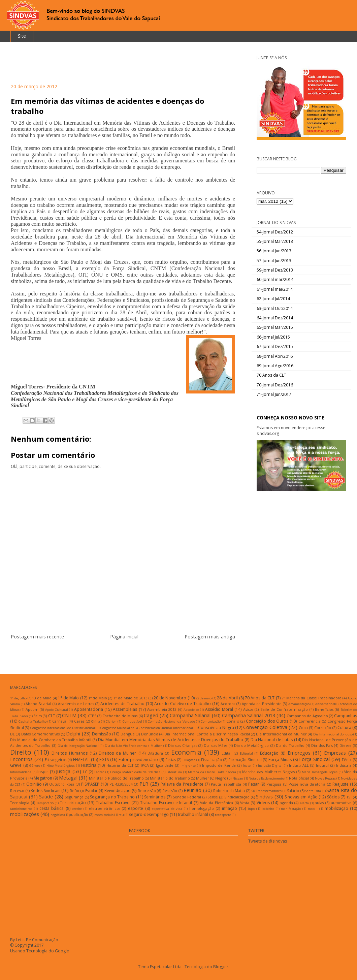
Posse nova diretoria (307, 784)
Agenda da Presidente (262, 704)
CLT (52, 716)
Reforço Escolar (84, 791)
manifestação (291, 809)
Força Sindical (314, 759)
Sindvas (264, 797)
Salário (293, 791)
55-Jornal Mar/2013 (275, 241)
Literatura (174, 772)
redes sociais (104, 815)
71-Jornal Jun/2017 (274, 394)
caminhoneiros (21, 809)
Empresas (335, 753)
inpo (251, 809)
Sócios (333, 797)
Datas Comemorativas (40, 734)
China (96, 721)
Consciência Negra (216, 728)
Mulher (203, 778)
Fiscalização (212, 760)
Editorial (246, 753)
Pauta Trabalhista (226, 784)
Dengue (128, 734)
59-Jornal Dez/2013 (275, 270)
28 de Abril (227, 698)
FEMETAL (81, 760)
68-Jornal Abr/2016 (275, 356)
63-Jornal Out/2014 (275, 308)
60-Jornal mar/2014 (275, 279)
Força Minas (280, 760)
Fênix (347, 760)
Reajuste (340, 784)
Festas (171, 760)
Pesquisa (274, 784)
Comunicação (211, 721)
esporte (136, 808)
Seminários (155, 797)
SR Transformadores (267, 791)
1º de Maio (98, 698)
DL (12, 734)
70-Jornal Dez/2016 (275, 385)
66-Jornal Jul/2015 (273, 337)
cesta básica (52, 808)
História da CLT (120, 765)
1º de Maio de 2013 (131, 698)
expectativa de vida (167, 809)
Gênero (35, 766)
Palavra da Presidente (182, 784)
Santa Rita (313, 791)
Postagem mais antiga (210, 637)
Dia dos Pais (322, 745)
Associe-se (191, 710)
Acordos (228, 704)
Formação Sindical (245, 760)
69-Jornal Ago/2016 (275, 366)
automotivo (341, 803)
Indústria (344, 765)
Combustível (132, 721)
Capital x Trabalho (32, 721)
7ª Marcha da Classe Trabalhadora (312, 698)
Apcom (32, 709)
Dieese (346, 745)
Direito (21, 752)
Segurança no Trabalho (112, 797)
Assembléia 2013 (162, 709)
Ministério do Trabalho (170, 778)
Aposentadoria (89, 709)
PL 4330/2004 (121, 784)
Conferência (310, 721)
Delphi (73, 734)
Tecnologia (20, 803)
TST (349, 797)
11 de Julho (18, 698)
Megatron (43, 778)
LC (85, 772)
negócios (57, 815)
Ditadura (155, 753)
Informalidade (21, 772)
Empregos (299, 753)
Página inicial (124, 637)
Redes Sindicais (45, 791)
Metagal (68, 778)
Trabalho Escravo (113, 803)
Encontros (21, 759)
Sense (213, 797)
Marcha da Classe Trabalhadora (212, 772)
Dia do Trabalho (290, 745)
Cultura (344, 728)
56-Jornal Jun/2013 (274, 251)
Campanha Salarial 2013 (248, 715)
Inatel (247, 766)
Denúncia (150, 734)
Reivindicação (118, 791)
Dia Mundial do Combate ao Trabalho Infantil (51, 740)
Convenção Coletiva (265, 727)
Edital (226, 753)
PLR (144, 784)
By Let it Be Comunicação (34, 940)
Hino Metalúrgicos (61, 766)
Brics (38, 716)
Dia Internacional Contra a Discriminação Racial (207, 734)
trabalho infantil (193, 814)
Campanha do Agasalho (307, 716)
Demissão (102, 734)
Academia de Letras (76, 704)
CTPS (92, 716)
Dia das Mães (215, 745)
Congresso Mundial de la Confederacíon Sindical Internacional (147, 728)
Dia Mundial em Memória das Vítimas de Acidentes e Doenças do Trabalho (171, 740)
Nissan (238, 778)
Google (62, 951)
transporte (223, 815)
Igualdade (165, 765)
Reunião (192, 790)
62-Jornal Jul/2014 (273, 299)
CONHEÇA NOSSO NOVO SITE (290, 418)
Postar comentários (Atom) (131, 657)
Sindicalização (237, 797)
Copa (303, 728)
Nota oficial (299, 778)
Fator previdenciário (138, 760)
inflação (230, 808)
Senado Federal (187, 797)
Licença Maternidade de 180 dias (135, 772)
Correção (323, 728)
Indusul (322, 765)
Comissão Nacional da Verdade (171, 721)
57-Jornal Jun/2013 (274, 261)
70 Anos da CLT (271, 375)
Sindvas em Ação (301, 797)
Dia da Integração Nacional (78, 746)
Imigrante (188, 766)
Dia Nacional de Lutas (272, 740)
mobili (313, 809)
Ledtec (99, 772)
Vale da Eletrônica (217, 803)
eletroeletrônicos (105, 808)
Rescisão (170, 791)
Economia (186, 752)
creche (77, 809)
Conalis (233, 721)
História (89, 765)
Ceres (79, 721)
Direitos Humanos (69, 753)
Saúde (46, 797)
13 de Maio (42, 698)
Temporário (45, 803)
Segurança (74, 797)
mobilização (336, 808)
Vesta (245, 803)
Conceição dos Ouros (267, 721)
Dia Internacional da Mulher (281, 734)
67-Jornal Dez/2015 (275, 346)
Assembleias (125, 709)
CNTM (69, 715)
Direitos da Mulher (117, 753)
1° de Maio (68, 698)
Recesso (17, 791)
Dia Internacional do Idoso (333, 734)
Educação (269, 753)
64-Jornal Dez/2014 (275, 318)
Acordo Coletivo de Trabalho (183, 704)
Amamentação (299, 704)
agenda (286, 803)
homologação (202, 808)
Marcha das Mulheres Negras (269, 772)
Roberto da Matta (229, 791)
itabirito (268, 809)
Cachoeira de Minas (120, 716)
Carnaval (60, 721)
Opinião (34, 784)
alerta (304, 803)
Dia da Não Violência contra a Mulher (134, 746)
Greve (16, 765)
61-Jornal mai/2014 (275, 289)
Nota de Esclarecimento (266, 778)
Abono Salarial (39, 704)
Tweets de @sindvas (268, 841)
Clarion (111, 721)
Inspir (43, 772)
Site (22, 36)
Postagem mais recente (37, 637)
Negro (221, 778)
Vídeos (263, 803)
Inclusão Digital (270, 766)
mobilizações (25, 814)
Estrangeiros (56, 760)
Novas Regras (325, 778)
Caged (151, 715)
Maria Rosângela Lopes (320, 772)
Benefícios (324, 709)
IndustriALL (299, 765)
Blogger (221, 967)
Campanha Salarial (190, 715)
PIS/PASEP (90, 784)
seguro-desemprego (149, 814)
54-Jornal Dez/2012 (275, 232)
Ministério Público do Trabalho (116, 778)
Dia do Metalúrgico (251, 745)
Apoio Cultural (56, 710)
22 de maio (204, 698)
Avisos (248, 709)
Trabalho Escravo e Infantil (166, 803)
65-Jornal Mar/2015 (275, 327)
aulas (319, 803)
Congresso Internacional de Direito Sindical (63, 728)
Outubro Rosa (62, 784)
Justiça (63, 771)
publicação (78, 814)
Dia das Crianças (183, 745)
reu (121, 815)
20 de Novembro (170, 698)
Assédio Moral (219, 709)
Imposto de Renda (219, 765)
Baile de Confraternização (284, 709)
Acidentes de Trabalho (122, 704)
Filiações (189, 760)
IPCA (145, 765)
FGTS (104, 760)
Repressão (147, 791)
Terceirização (73, 803)
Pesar (254, 784)
